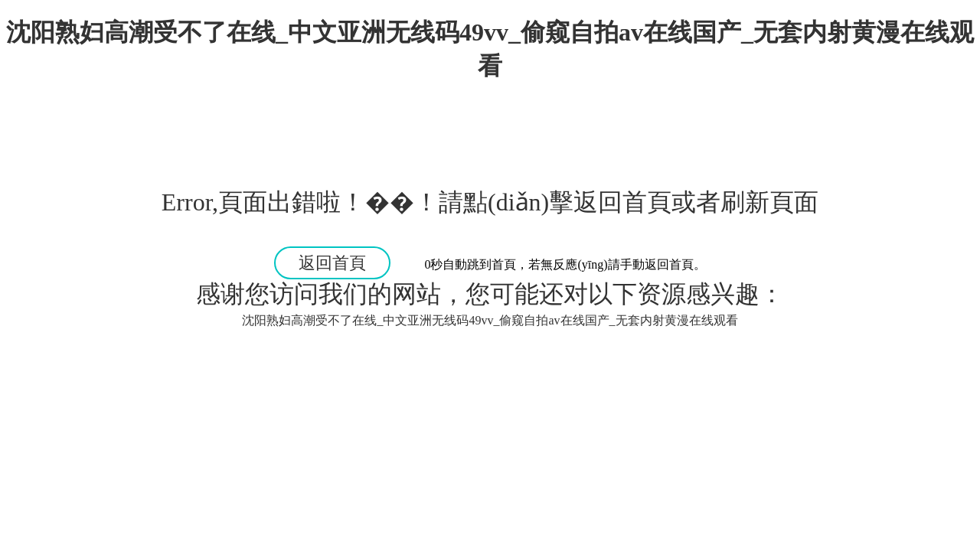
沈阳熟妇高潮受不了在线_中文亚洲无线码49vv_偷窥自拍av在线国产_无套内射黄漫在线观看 (490, 320)
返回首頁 (332, 263)
